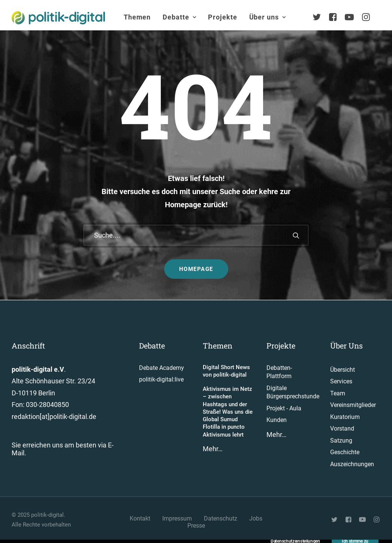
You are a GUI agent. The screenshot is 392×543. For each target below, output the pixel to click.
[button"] (335, 520)
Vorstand (342, 429)
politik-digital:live (161, 379)
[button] (296, 235)
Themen (137, 17)
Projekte (222, 17)
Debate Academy (162, 368)
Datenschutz (221, 518)
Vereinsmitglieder (353, 405)
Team (338, 393)
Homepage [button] (196, 269)
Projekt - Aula (284, 408)
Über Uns (346, 346)
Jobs (256, 518)
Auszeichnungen (352, 464)
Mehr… (213, 449)
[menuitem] (137, 17)
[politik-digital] (58, 18)
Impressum (177, 518)
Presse (196, 526)
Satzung (341, 441)
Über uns (268, 17)
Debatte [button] (179, 17)
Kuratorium (345, 417)
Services (341, 381)
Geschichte (345, 452)
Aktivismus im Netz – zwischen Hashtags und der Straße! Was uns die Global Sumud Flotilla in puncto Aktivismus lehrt (228, 412)
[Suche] (196, 235)
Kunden (277, 420)
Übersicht (343, 370)
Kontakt (140, 518)
